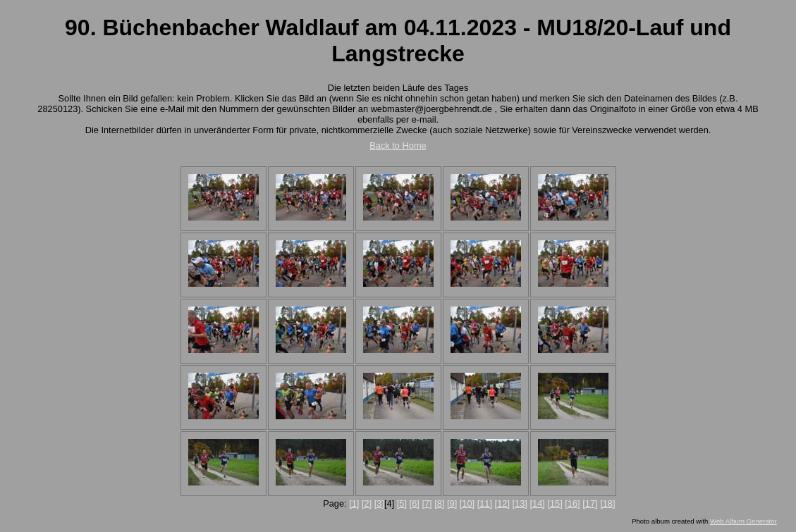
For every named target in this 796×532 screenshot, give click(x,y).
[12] (502, 503)
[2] (367, 503)
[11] (485, 503)
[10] (467, 503)
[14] (537, 503)
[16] (572, 503)
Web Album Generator (743, 521)
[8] (439, 503)
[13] (520, 503)
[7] (427, 503)
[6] (415, 503)
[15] (555, 503)
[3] (379, 503)
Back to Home (398, 146)
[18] (607, 503)
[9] (452, 503)
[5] (402, 503)
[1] (354, 503)
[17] (590, 503)
